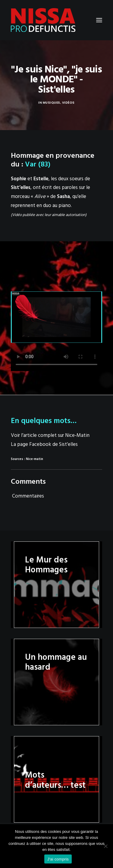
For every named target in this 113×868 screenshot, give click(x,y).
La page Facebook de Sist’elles (44, 445)
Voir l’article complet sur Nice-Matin (50, 436)
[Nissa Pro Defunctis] (43, 20)
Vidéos (68, 103)
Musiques (52, 103)
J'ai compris (58, 859)
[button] (99, 20)
